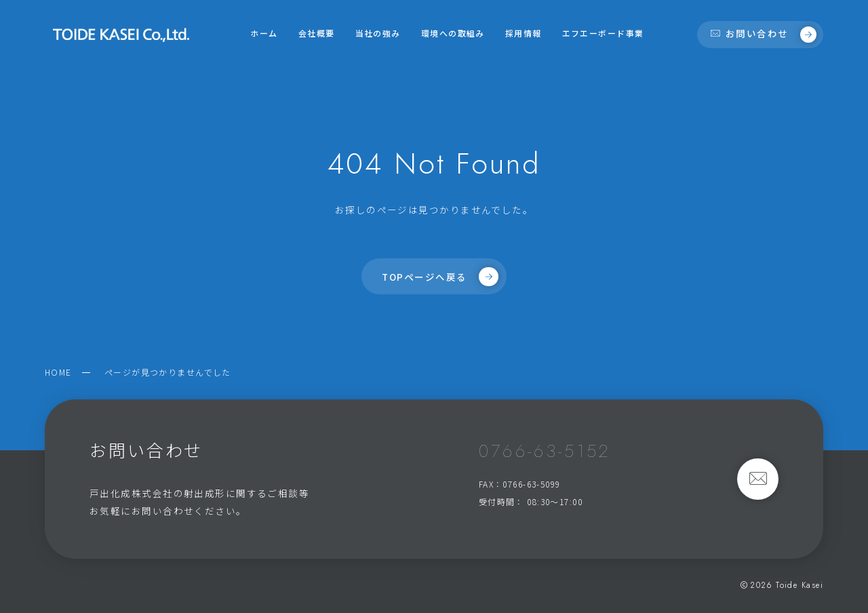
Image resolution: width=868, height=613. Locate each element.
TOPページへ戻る (440, 277)
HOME (58, 372)
